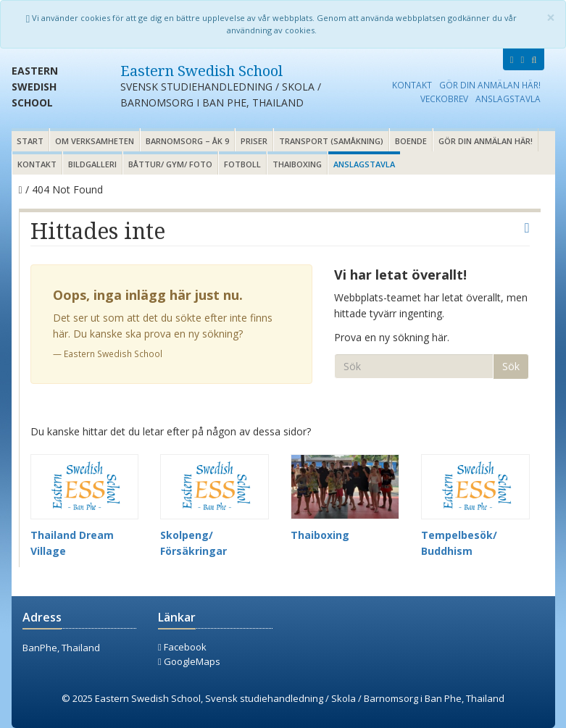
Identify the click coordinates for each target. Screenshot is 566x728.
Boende (411, 141)
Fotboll (242, 164)
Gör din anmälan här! (490, 85)
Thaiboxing (297, 164)
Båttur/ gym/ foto (170, 164)
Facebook (182, 647)
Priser (254, 141)
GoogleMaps (189, 661)
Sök (511, 366)
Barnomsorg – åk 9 (187, 141)
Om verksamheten (95, 141)
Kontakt (412, 85)
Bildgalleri (92, 164)
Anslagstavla (508, 99)
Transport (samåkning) (331, 141)
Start (30, 141)
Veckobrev (444, 99)
